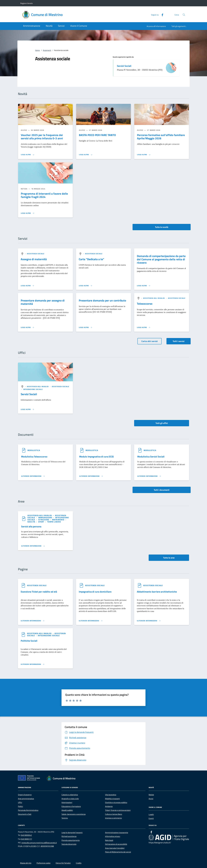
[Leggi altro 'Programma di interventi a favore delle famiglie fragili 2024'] (28, 213)
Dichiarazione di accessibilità (116, 844)
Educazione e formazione (71, 806)
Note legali (109, 840)
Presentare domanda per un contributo (102, 300)
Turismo (65, 818)
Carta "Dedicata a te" (91, 259)
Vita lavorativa (111, 795)
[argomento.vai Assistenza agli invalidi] (154, 298)
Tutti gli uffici (162, 423)
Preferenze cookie (43, 863)
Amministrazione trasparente (117, 833)
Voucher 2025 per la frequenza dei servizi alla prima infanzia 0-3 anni (42, 137)
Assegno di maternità (34, 259)
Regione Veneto (26, 3)
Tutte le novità (162, 227)
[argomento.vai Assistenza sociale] (36, 254)
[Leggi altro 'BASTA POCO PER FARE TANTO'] (86, 155)
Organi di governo (25, 795)
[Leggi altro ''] (27, 409)
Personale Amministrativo (28, 810)
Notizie (151, 795)
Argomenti (47, 50)
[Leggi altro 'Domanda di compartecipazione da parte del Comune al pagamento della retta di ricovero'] (144, 286)
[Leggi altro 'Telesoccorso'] (144, 327)
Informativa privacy (113, 836)
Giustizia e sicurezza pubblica (116, 802)
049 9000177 (26, 839)
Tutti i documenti (162, 490)
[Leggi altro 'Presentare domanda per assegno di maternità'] (27, 327)
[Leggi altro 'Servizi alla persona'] (33, 546)
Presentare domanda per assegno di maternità (43, 302)
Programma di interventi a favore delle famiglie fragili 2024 (44, 195)
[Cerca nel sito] (184, 15)
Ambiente (109, 806)
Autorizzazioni (67, 802)
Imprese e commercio (113, 818)
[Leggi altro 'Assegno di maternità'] (27, 286)
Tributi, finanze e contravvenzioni (118, 810)
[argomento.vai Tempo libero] (54, 522)
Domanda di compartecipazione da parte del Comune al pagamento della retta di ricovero (161, 259)
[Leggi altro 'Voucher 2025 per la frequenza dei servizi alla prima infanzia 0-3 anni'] (28, 155)
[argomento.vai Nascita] (32, 522)
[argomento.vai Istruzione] (44, 520)
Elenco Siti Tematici (63, 863)
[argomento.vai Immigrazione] (45, 518)
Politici (20, 806)
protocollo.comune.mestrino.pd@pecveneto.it (39, 843)
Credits (79, 863)
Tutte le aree (169, 558)
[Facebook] (161, 15)
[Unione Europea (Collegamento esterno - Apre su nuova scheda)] (30, 778)
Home (37, 50)
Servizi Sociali (124, 66)
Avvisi (151, 799)
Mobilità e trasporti (112, 799)
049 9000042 (26, 835)
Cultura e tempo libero (114, 814)
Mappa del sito (26, 863)
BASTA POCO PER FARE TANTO (97, 135)
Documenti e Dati (25, 814)
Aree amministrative (26, 799)
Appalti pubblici (67, 810)
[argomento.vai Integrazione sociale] (33, 389)
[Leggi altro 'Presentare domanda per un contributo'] (86, 327)
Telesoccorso (145, 304)
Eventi (151, 818)
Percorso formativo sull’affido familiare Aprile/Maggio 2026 (161, 137)
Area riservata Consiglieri (115, 848)
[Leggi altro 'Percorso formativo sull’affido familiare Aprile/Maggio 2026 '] (144, 155)
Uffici (20, 802)
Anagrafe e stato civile (70, 799)
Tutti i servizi (179, 341)
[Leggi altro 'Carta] (86, 286)
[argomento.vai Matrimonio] (58, 520)
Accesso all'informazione (156, 26)
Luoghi (151, 814)
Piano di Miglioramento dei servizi (118, 852)
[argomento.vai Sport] (41, 522)
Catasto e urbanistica (70, 795)
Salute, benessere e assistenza (74, 814)
